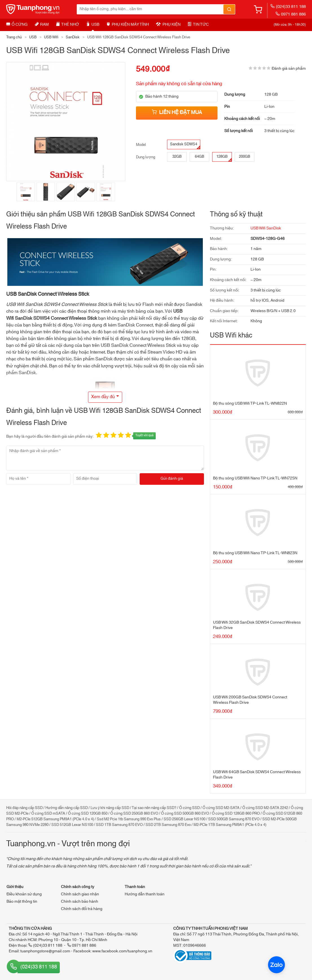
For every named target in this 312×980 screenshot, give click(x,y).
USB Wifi (51, 37)
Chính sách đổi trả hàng (82, 909)
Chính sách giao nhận (80, 894)
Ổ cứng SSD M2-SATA (221, 808)
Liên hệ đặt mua (177, 113)
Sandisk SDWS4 (185, 145)
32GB (177, 157)
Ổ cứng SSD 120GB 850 (88, 814)
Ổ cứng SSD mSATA (48, 814)
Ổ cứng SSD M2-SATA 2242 (265, 808)
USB (93, 25)
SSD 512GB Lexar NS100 (72, 825)
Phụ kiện (168, 25)
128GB (224, 157)
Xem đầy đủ (103, 397)
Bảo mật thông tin (22, 902)
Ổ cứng (17, 25)
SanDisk (73, 37)
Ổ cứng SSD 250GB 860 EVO (134, 814)
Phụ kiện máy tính (128, 25)
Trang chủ (14, 37)
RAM (42, 25)
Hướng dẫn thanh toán (145, 894)
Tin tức (198, 25)
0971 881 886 (291, 14)
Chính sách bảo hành (80, 902)
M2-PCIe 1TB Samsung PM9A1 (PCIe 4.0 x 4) (230, 825)
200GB (245, 157)
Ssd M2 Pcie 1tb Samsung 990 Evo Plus (129, 819)
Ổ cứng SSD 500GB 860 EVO (185, 814)
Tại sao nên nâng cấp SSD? (154, 808)
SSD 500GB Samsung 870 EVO (234, 819)
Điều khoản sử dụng (24, 894)
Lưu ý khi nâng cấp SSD (110, 808)
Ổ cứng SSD (189, 808)
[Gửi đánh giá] (172, 479)
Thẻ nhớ (67, 25)
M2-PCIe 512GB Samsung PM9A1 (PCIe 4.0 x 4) (55, 819)
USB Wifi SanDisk (266, 228)
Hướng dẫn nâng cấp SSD (67, 808)
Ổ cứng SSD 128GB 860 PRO (236, 814)
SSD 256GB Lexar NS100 (184, 819)
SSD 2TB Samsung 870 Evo (168, 825)
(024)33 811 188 (288, 7)
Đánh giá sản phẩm (289, 69)
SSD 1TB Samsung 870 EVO (119, 825)
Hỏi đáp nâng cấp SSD (24, 808)
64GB (200, 157)
